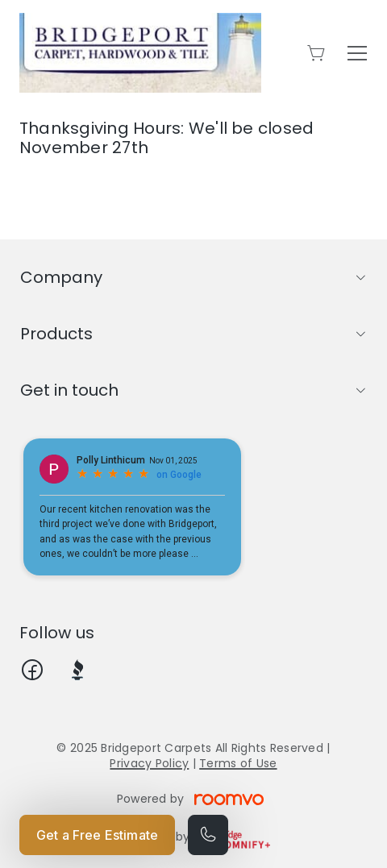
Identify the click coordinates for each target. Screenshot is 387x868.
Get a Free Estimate (97, 835)
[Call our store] (208, 835)
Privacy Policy (149, 763)
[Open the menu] (357, 53)
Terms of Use (238, 763)
